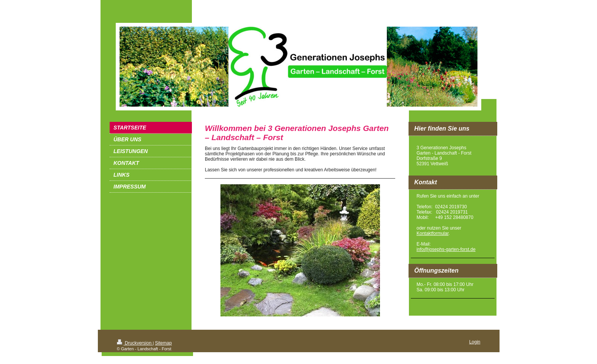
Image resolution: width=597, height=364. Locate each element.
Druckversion (135, 343)
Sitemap (163, 343)
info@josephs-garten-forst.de (446, 249)
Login (475, 342)
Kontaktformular (433, 233)
